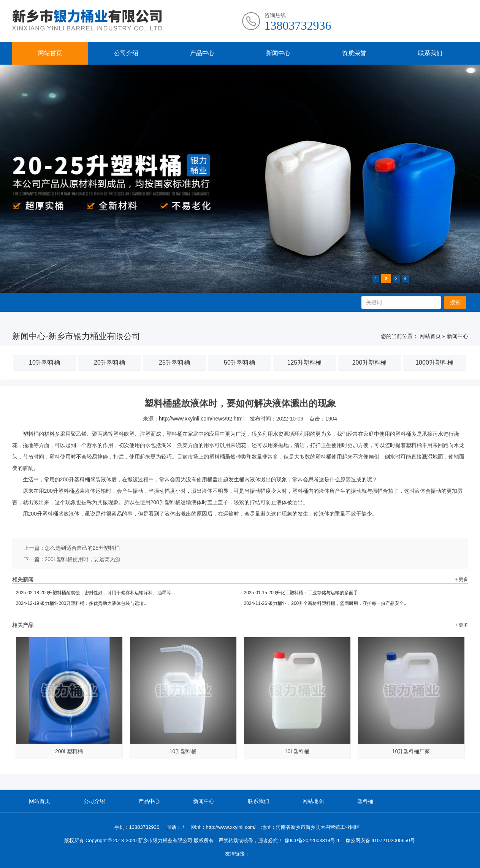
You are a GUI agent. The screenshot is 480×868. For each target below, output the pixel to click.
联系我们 (430, 53)
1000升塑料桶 (434, 363)
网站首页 (50, 53)
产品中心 (202, 53)
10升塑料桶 (44, 363)
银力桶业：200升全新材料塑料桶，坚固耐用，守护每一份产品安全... (326, 603)
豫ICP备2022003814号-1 (312, 840)
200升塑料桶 (370, 363)
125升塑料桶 (305, 363)
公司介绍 (126, 53)
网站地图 (313, 801)
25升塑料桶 (174, 363)
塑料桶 (365, 801)
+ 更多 (461, 579)
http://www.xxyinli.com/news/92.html (201, 419)
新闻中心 (278, 53)
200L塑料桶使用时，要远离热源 (83, 559)
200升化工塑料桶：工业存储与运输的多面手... (303, 593)
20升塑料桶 (109, 363)
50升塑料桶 (239, 363)
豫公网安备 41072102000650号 (380, 840)
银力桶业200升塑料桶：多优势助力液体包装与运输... (82, 603)
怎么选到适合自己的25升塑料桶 (82, 548)
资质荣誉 (354, 53)
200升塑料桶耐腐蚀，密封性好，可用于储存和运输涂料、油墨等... (96, 593)
